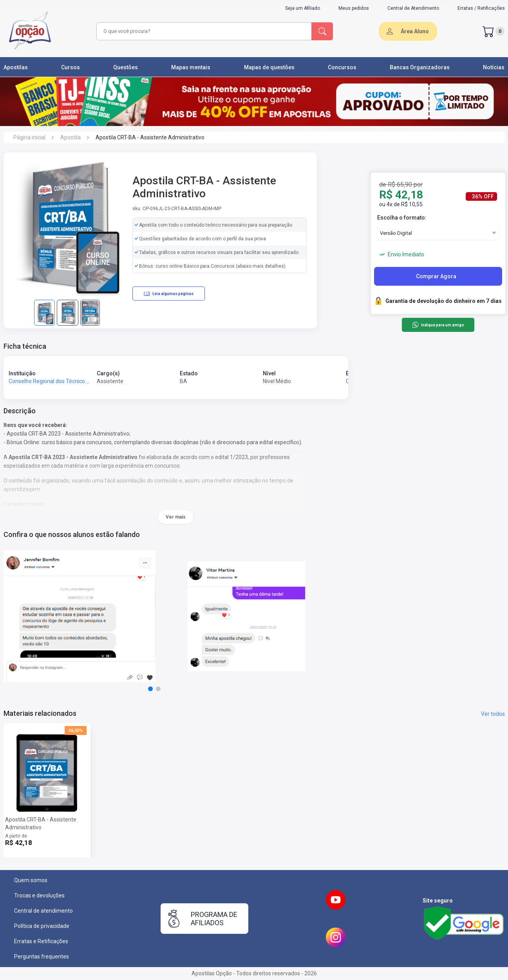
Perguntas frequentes (42, 957)
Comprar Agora (436, 276)
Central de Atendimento (413, 8)
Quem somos (31, 880)
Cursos (71, 67)
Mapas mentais (191, 67)
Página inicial (29, 137)
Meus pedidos (354, 8)
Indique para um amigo (438, 325)
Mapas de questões (269, 67)
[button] (150, 689)
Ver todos (493, 714)
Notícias (494, 67)
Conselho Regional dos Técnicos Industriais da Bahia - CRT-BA (84, 381)
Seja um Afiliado (303, 8)
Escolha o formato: (402, 218)
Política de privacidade (42, 926)
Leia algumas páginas (169, 294)
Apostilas (16, 67)
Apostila (71, 137)
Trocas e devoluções (39, 895)
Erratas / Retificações (481, 8)
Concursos (342, 67)
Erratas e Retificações (41, 941)
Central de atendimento (43, 911)
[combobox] (203, 31)
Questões (126, 67)
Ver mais (176, 517)
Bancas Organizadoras (420, 67)
